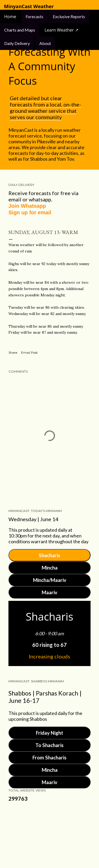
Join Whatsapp (27, 206)
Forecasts (34, 16)
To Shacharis (49, 745)
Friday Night (49, 733)
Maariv (49, 592)
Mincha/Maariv (50, 580)
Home (11, 17)
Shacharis (49, 555)
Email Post (29, 352)
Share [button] (13, 352)
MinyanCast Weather (29, 6)
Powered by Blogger (50, 831)
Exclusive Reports (69, 16)
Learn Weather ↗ (62, 30)
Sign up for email (30, 212)
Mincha (50, 568)
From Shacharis (49, 757)
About (45, 43)
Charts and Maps (20, 30)
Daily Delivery (17, 43)
